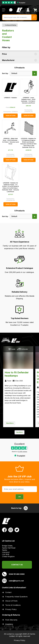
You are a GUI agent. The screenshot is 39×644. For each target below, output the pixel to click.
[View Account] (28, 10)
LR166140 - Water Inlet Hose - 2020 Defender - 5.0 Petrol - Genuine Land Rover (11, 141)
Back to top (19, 508)
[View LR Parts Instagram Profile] (11, 530)
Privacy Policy (11, 609)
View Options (11, 116)
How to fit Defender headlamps (17, 374)
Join (19, 497)
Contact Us (17, 565)
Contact (8, 592)
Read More (10, 423)
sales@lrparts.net (13, 581)
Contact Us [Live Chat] (11, 10)
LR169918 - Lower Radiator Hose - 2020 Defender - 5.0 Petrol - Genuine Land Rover (28, 100)
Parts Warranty (11, 620)
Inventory (9, 624)
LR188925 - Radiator (11, 98)
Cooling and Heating (11, 25)
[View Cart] (35, 10)
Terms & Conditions (13, 605)
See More (19, 432)
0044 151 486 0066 (13, 574)
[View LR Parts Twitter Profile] (17, 530)
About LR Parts (11, 601)
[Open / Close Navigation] (4, 10)
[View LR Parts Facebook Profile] (4, 530)
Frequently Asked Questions (16, 597)
